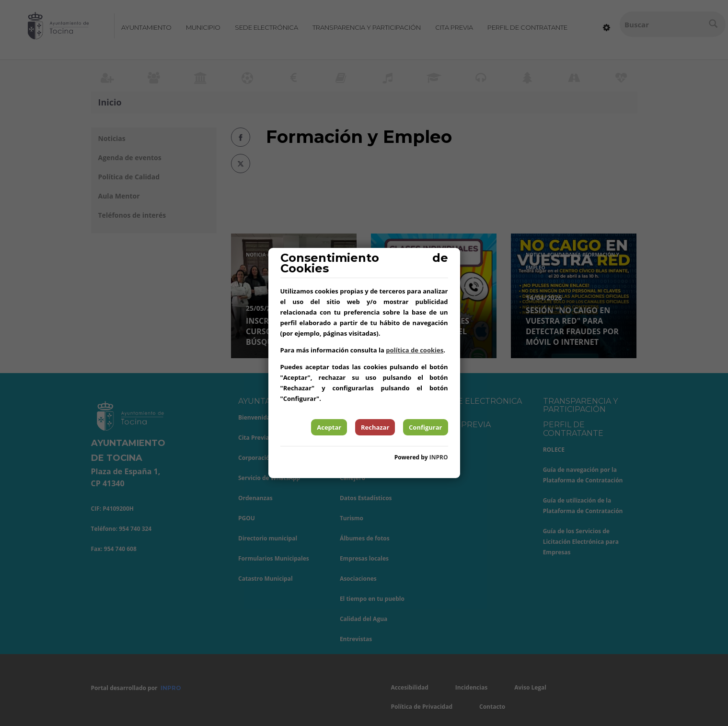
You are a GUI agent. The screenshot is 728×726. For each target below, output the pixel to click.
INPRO (439, 457)
